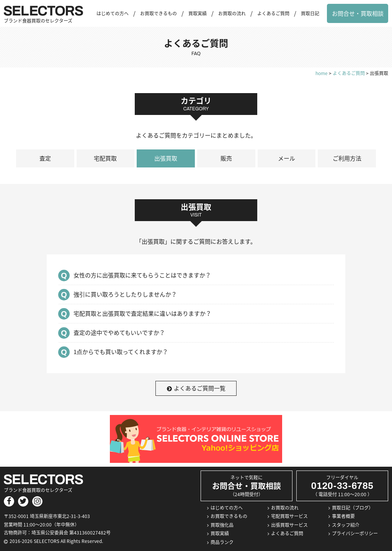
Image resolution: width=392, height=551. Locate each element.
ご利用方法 (347, 158)
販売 (226, 158)
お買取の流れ (232, 13)
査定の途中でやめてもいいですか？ (119, 333)
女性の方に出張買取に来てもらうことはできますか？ (142, 275)
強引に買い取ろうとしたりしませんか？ (125, 294)
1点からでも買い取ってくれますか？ (121, 352)
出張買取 (166, 158)
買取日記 (310, 13)
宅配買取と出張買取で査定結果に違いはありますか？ (142, 313)
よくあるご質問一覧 (196, 388)
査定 (45, 158)
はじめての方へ (113, 13)
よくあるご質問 (273, 13)
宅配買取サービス (289, 516)
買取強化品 (222, 525)
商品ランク (222, 542)
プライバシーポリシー (355, 533)
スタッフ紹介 (346, 525)
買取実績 (198, 13)
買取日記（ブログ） (353, 508)
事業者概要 (343, 516)
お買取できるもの (158, 13)
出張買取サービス (289, 525)
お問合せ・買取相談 (358, 13)
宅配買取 (105, 158)
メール (287, 158)
